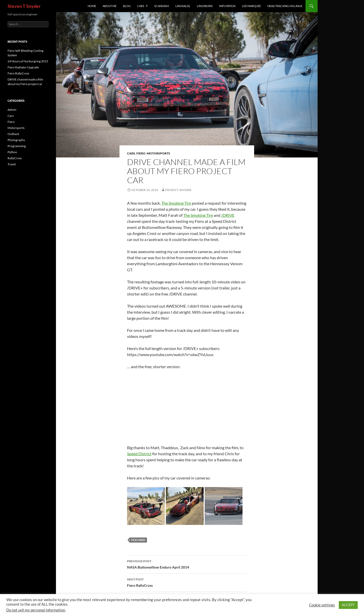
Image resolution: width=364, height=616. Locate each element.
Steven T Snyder (24, 6)
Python (12, 152)
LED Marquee (251, 6)
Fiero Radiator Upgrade (23, 67)
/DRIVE (228, 215)
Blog (127, 6)
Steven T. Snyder (178, 190)
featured (138, 540)
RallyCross (15, 158)
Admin (12, 110)
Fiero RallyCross (187, 582)
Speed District (139, 454)
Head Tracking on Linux (285, 6)
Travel (12, 164)
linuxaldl (183, 6)
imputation (227, 6)
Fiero (141, 153)
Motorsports (158, 153)
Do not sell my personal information (36, 610)
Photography (16, 140)
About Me (110, 6)
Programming (17, 146)
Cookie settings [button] (322, 605)
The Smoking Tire (176, 203)
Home (92, 6)
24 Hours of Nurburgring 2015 (28, 61)
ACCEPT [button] (348, 605)
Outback (13, 134)
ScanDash (162, 6)
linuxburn (205, 6)
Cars (141, 6)
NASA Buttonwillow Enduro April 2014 (187, 564)
